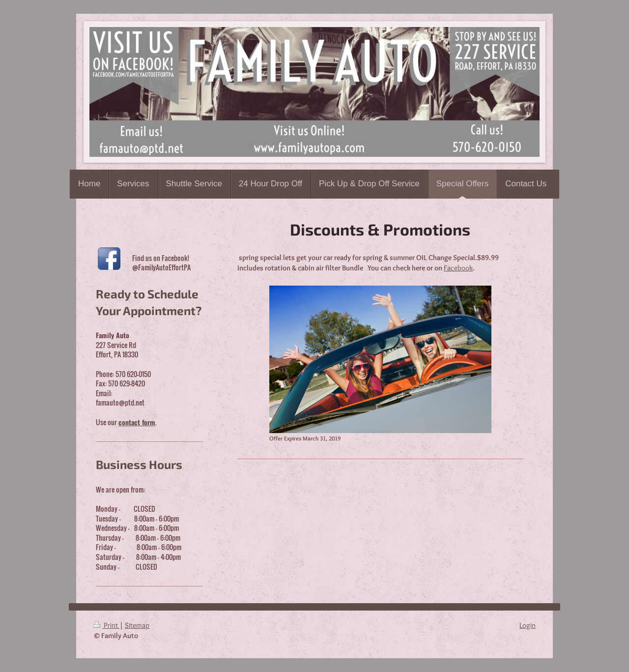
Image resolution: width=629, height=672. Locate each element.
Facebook (458, 268)
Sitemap (137, 625)
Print (106, 625)
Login (528, 625)
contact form (137, 422)
